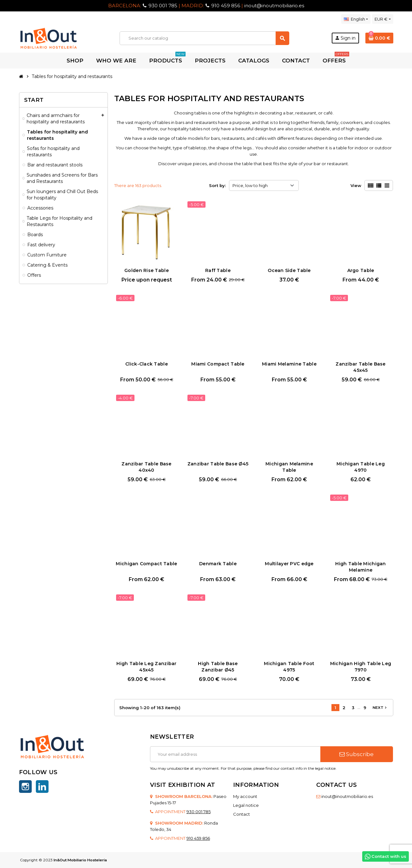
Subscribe (356, 754)
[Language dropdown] (356, 19)
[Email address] (235, 754)
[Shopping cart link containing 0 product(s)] (379, 38)
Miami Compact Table (218, 364)
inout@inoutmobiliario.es (274, 6)
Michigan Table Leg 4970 (361, 467)
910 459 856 (226, 6)
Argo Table (361, 270)
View (356, 185)
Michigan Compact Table (146, 564)
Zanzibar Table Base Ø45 (218, 464)
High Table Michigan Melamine (360, 567)
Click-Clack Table (147, 364)
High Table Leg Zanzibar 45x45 (146, 667)
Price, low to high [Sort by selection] (250, 185)
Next (380, 708)
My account (245, 796)
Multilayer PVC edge (289, 564)
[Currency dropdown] (383, 19)
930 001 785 (163, 6)
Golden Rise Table (147, 270)
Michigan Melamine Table (289, 467)
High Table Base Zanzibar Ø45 (218, 667)
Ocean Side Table (289, 270)
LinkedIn (42, 787)
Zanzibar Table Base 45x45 (360, 367)
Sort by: (217, 185)
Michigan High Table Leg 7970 (361, 667)
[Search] (204, 38)
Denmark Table (218, 564)
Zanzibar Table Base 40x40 (146, 467)
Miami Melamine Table (289, 364)
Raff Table (218, 270)
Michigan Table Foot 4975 (289, 667)
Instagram (25, 787)
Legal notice (246, 805)
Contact (242, 814)
